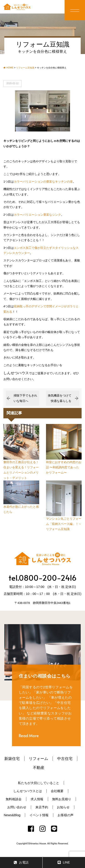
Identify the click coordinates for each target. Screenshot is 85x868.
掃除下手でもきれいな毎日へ (25, 398)
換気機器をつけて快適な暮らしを (60, 398)
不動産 (39, 768)
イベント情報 (39, 815)
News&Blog (12, 815)
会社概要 (57, 791)
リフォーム (38, 759)
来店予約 (42, 807)
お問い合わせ (17, 807)
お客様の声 (66, 815)
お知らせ (63, 807)
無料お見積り (62, 799)
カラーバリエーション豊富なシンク (37, 215)
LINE (64, 862)
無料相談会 (14, 799)
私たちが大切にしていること (39, 783)
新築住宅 (12, 759)
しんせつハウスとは (28, 791)
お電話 (21, 862)
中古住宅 (65, 759)
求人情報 (37, 799)
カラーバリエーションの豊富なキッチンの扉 (43, 182)
